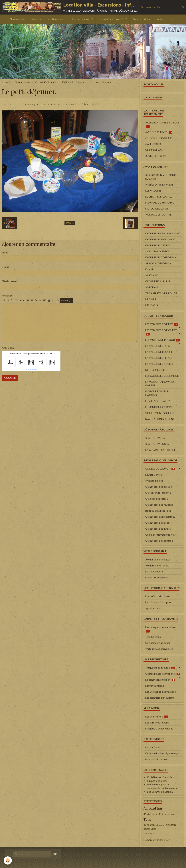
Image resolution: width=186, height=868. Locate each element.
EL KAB (150, 269)
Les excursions (81, 19)
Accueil (6, 82)
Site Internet (10, 281)
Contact (160, 19)
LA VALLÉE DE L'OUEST (159, 352)
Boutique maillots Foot (158, 511)
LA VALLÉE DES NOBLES (159, 364)
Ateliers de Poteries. (157, 565)
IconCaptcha (30, 369)
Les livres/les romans (157, 722)
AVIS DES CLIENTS (159, 132)
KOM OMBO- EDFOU (158, 251)
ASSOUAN (151, 287)
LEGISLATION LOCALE (159, 197)
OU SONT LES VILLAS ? (159, 138)
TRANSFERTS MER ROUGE (161, 293)
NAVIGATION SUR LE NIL (160, 419)
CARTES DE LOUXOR (160, 469)
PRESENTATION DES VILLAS (162, 124)
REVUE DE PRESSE (156, 156)
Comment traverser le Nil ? (160, 535)
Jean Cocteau (153, 637)
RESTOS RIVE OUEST (158, 444)
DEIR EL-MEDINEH (156, 370)
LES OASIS (152, 305)
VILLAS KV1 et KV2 (46, 82)
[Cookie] (8, 860)
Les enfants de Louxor (158, 596)
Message (7, 295)
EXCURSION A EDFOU (158, 245)
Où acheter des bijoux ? (159, 487)
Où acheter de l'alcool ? (158, 523)
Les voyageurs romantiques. (161, 629)
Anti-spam (8, 348)
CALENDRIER (153, 144)
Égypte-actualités (157, 781)
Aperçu (66, 300)
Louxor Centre (154, 475)
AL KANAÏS (152, 275)
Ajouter (10, 378)
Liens (174, 19)
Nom (5, 252)
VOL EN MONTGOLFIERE (160, 413)
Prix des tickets (154, 481)
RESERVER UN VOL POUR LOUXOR (160, 177)
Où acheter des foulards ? (160, 505)
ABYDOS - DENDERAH (158, 263)
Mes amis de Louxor (156, 759)
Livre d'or (36, 19)
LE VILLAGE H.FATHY (158, 401)
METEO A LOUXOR (157, 209)
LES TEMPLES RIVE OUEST (161, 332)
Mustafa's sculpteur (157, 577)
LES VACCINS (153, 191)
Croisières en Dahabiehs (161, 777)
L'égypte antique (155, 686)
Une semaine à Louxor (158, 643)
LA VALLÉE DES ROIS (158, 346)
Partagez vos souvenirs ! (159, 649)
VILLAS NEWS (153, 150)
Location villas (55, 19)
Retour (70, 223)
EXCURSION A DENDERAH (161, 257)
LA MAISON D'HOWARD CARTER (160, 384)
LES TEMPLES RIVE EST (162, 324)
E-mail (6, 267)
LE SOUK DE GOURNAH (159, 407)
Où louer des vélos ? (157, 499)
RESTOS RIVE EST (156, 438)
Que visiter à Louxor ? (111, 19)
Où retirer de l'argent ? (158, 493)
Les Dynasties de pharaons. (161, 692)
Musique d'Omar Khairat (159, 728)
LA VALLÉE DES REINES (159, 358)
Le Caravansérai (154, 571)
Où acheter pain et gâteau (160, 517)
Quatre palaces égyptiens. (163, 674)
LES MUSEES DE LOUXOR (162, 340)
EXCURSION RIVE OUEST (160, 239)
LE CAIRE (151, 299)
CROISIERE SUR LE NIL (159, 281)
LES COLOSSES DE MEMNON (162, 376)
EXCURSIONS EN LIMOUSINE (163, 233)
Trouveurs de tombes (160, 668)
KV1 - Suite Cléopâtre (75, 82)
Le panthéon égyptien (160, 680)
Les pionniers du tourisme (160, 698)
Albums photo (17, 19)
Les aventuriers (157, 717)
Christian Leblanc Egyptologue (163, 753)
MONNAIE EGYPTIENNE (160, 203)
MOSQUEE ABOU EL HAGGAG (157, 393)
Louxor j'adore (153, 747)
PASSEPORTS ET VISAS (159, 185)
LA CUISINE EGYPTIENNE (160, 450)
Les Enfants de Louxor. (160, 792)
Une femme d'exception (159, 602)
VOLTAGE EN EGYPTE (158, 215)
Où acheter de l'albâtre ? (159, 541)
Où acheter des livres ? (158, 529)
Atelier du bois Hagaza (158, 559)
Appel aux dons (141, 19)
